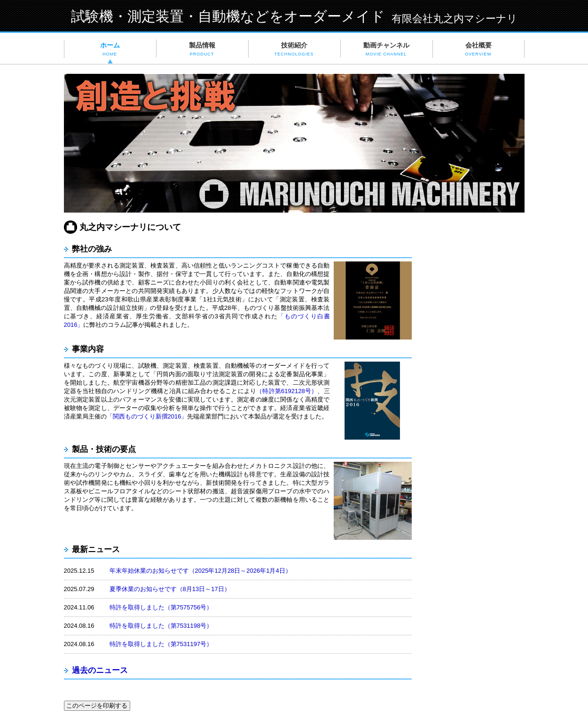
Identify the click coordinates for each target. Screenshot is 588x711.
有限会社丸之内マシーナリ (455, 19)
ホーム (110, 49)
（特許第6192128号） (287, 391)
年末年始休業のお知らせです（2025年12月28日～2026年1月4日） (200, 571)
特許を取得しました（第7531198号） (161, 626)
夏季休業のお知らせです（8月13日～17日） (170, 589)
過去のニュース (101, 670)
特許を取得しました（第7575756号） (161, 607)
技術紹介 (294, 49)
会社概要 (478, 49)
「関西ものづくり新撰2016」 (147, 416)
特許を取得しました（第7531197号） (161, 644)
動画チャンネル (386, 49)
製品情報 (202, 49)
